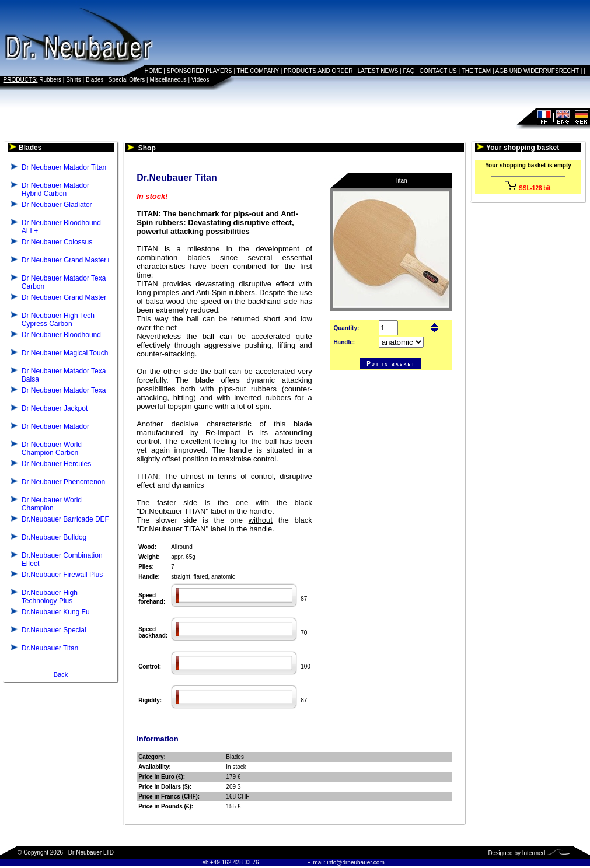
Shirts (74, 80)
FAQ (409, 71)
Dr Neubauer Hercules (56, 464)
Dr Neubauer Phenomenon (63, 482)
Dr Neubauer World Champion (52, 504)
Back (61, 674)
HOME (153, 71)
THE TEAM (476, 71)
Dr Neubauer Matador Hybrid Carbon (55, 190)
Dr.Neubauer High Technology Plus (50, 597)
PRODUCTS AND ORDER (318, 71)
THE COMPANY (258, 71)
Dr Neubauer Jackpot (55, 408)
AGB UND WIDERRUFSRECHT (537, 71)
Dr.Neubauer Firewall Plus (62, 575)
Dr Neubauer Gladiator (57, 205)
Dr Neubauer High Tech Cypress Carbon (58, 320)
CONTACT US (438, 71)
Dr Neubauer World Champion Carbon (52, 449)
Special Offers (127, 80)
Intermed (534, 853)
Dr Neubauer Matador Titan (64, 167)
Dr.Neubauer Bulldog (54, 537)
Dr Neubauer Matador (55, 426)
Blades (95, 80)
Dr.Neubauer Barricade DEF (65, 519)
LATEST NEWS (378, 71)
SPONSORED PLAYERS (200, 71)
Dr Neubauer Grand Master (64, 297)
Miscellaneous (168, 80)
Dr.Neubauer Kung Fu (56, 612)
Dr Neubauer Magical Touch (65, 353)
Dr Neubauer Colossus (57, 242)
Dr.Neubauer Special (54, 630)
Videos (200, 80)
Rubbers (50, 80)
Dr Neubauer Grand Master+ (66, 260)
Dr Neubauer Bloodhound (61, 335)
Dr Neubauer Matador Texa (64, 390)
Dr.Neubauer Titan (50, 648)
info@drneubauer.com (356, 862)
